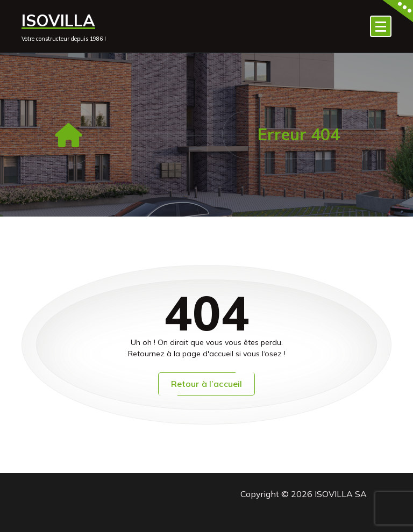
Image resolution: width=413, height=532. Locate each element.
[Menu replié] (381, 26)
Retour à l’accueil (207, 384)
